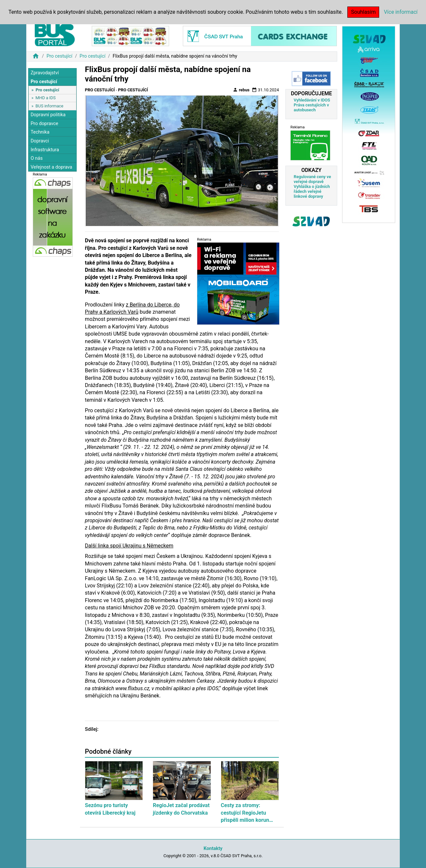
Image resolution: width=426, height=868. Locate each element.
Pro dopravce (44, 124)
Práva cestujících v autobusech (311, 107)
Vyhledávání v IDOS (312, 100)
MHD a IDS (46, 98)
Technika (40, 132)
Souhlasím (363, 12)
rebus (241, 90)
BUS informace (49, 106)
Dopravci (40, 141)
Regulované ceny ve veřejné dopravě (312, 179)
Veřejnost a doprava (51, 167)
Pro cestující (59, 56)
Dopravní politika (48, 115)
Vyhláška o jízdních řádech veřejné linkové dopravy (312, 191)
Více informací (401, 12)
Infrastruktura (45, 150)
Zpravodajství (45, 73)
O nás (37, 158)
